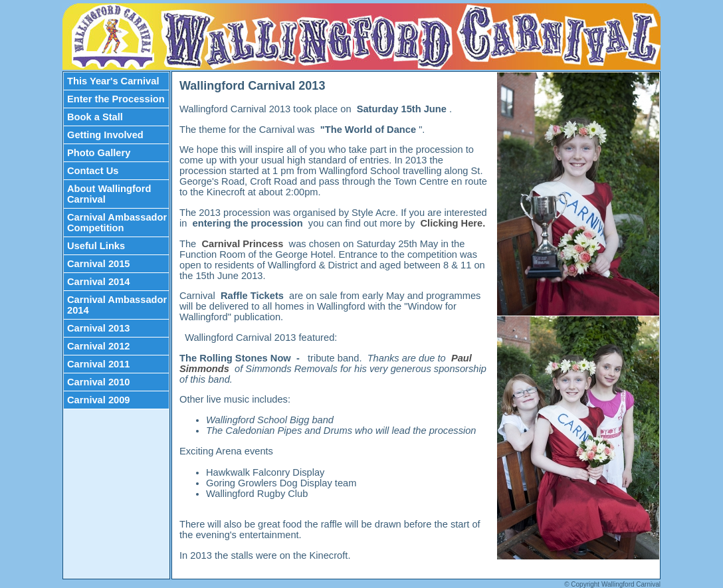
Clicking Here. (453, 223)
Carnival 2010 (99, 382)
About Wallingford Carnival (109, 194)
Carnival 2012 (99, 346)
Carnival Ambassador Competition (117, 223)
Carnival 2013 (99, 328)
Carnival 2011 (99, 364)
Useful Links (96, 246)
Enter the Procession (116, 99)
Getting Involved (105, 135)
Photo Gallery (99, 153)
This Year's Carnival (113, 81)
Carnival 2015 (99, 264)
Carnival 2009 (99, 400)
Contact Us (93, 171)
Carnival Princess (244, 244)
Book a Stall (95, 117)
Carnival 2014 (99, 282)
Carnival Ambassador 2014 (117, 305)
